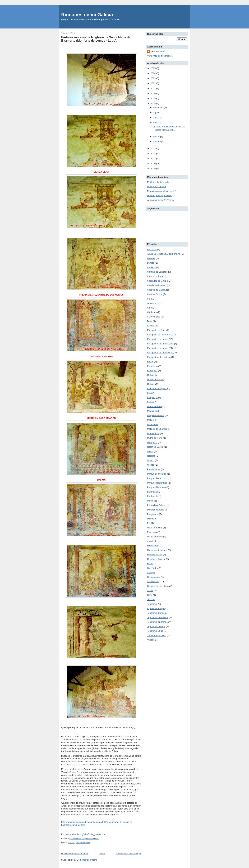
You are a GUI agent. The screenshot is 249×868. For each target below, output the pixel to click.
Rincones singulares (157, 550)
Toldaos (151, 599)
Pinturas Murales (83, 843)
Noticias (151, 456)
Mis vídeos (153, 424)
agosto (157, 112)
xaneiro (157, 142)
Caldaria (151, 267)
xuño (156, 118)
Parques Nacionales (157, 483)
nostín (150, 451)
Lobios (150, 402)
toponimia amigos (156, 608)
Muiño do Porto (155, 438)
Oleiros (151, 465)
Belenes (151, 258)
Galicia (151, 375)
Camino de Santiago (157, 272)
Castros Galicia (155, 294)
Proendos (152, 532)
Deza (150, 321)
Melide (150, 420)
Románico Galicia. (156, 559)
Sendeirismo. (154, 577)
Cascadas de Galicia (157, 281)
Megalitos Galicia (156, 415)
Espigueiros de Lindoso (159, 357)
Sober (150, 590)
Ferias (150, 362)
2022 (153, 83)
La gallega (152, 397)
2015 (153, 103)
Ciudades (152, 312)
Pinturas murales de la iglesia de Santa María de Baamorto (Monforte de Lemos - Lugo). (96, 39)
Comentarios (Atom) (87, 860)
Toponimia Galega (156, 626)
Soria (150, 595)
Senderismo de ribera (158, 586)
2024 (153, 73)
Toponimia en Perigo (157, 622)
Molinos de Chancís (157, 429)
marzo (157, 137)
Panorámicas (154, 469)
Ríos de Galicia (155, 555)
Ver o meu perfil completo (160, 56)
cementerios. (154, 303)
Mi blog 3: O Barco (156, 187)
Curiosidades (154, 317)
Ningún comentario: (90, 839)
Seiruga (151, 573)
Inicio (102, 854)
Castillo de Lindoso (157, 285)
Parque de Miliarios (157, 474)
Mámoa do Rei (155, 406)
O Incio (151, 460)
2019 (153, 98)
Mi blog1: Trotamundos (159, 182)
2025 (153, 68)
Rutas (150, 564)
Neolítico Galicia (155, 447)
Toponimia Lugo (155, 631)
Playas (151, 519)
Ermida (151, 326)
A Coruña (152, 249)
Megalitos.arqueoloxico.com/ (161, 191)
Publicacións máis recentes (75, 854)
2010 (153, 164)
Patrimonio (153, 496)
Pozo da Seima (155, 528)
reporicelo (152, 541)
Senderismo (153, 582)
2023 (153, 78)
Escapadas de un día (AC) (160, 344)
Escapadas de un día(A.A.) (161, 353)
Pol (149, 523)
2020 (153, 93)
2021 (153, 88)
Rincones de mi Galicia (87, 15)
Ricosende (152, 546)
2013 (153, 148)
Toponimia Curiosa (156, 613)
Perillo (150, 501)
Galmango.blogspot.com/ (160, 196)
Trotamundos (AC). (157, 635)
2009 (153, 169)
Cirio (149, 308)
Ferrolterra (152, 366)
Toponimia (152, 604)
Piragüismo (153, 514)
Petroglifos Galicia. (156, 505)
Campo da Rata (155, 276)
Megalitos (152, 411)
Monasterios (153, 433)
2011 (153, 159)
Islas (149, 393)
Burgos (151, 263)
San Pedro (152, 568)
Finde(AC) (152, 371)
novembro (159, 107)
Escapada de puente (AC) (160, 335)
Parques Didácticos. (157, 478)
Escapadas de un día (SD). (161, 348)
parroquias (152, 492)
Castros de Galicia (156, 290)
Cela (149, 299)
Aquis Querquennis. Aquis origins (164, 254)
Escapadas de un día (158, 339)
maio (156, 123)
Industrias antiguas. (157, 389)
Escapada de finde (156, 330)
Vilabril (151, 640)
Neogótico (152, 442)
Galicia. (71, 843)
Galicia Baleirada (156, 380)
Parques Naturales (156, 487)
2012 (153, 154)
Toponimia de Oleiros (158, 617)
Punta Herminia (155, 537)
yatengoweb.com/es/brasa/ (161, 200)
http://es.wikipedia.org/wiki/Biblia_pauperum (83, 834)
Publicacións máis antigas (128, 854)
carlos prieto (159, 51)
